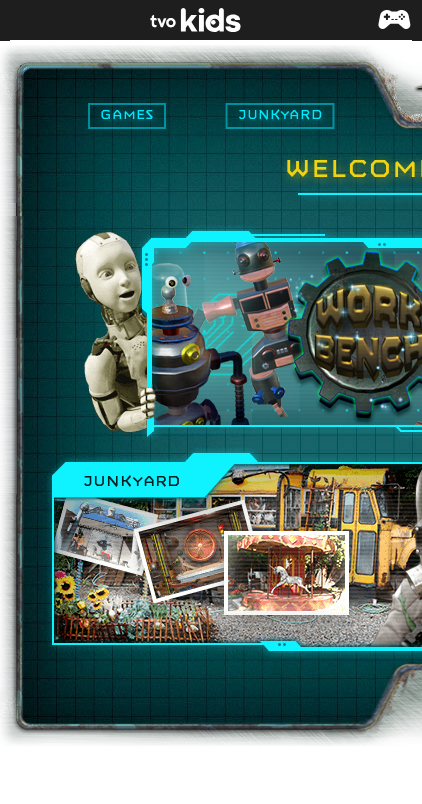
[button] (394, 29)
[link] (211, 20)
